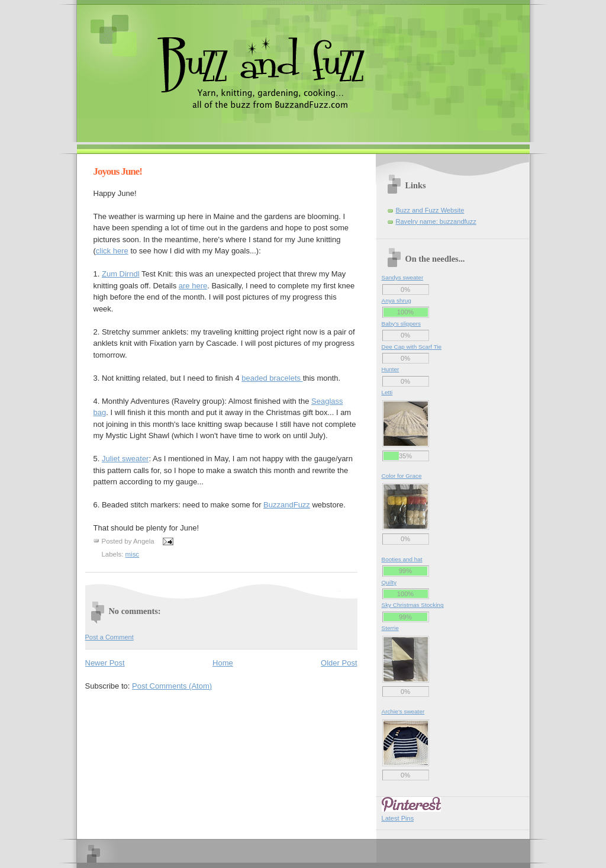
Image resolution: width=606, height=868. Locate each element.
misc (133, 554)
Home (223, 663)
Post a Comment (109, 637)
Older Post (339, 663)
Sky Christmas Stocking (413, 605)
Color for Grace (402, 476)
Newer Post (105, 663)
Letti (387, 392)
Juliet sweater (125, 459)
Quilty (389, 582)
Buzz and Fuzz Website (430, 210)
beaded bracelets (272, 378)
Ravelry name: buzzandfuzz (436, 221)
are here (193, 286)
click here (112, 251)
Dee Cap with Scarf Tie (412, 347)
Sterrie (390, 628)
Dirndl (121, 274)
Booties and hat (402, 559)
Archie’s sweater (403, 711)
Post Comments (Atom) (172, 686)
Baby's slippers (402, 324)
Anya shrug (397, 300)
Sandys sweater (403, 277)
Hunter (391, 369)
